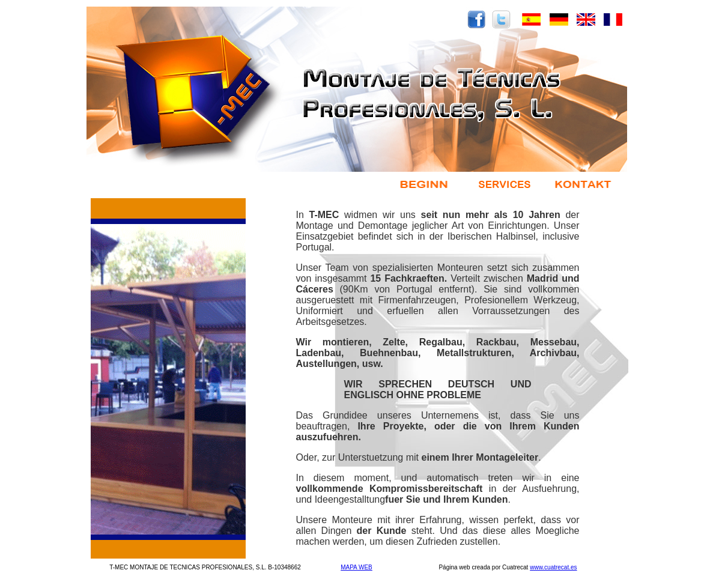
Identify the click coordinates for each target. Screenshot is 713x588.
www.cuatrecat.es (553, 567)
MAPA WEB (356, 567)
